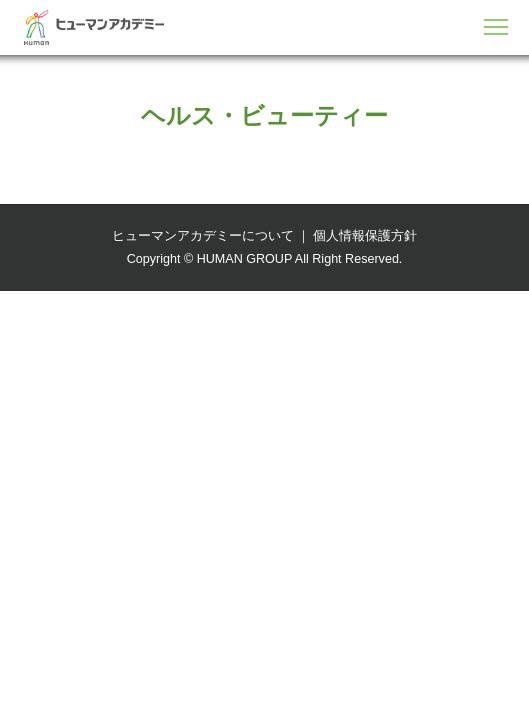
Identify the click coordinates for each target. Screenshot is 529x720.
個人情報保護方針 (365, 236)
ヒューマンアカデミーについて (203, 236)
